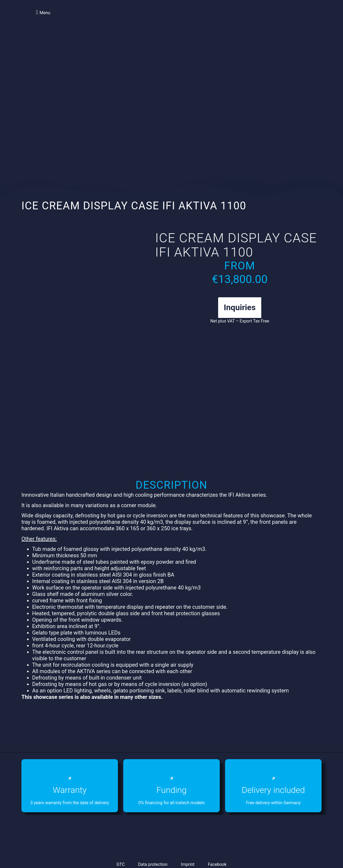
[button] (42, 12)
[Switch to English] (282, 19)
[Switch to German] (292, 19)
